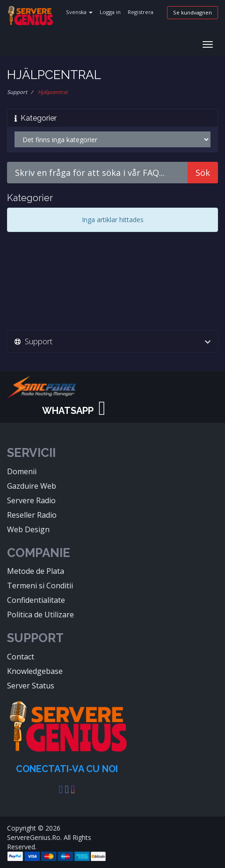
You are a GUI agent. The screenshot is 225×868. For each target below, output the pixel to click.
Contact (21, 657)
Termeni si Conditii (40, 586)
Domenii (22, 471)
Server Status (31, 686)
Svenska (79, 12)
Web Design (28, 529)
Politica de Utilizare (40, 615)
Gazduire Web (32, 486)
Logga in (110, 12)
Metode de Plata (36, 571)
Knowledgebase (35, 671)
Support (17, 92)
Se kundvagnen (192, 12)
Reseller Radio (32, 515)
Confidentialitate (36, 600)
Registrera (141, 12)
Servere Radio (31, 500)
